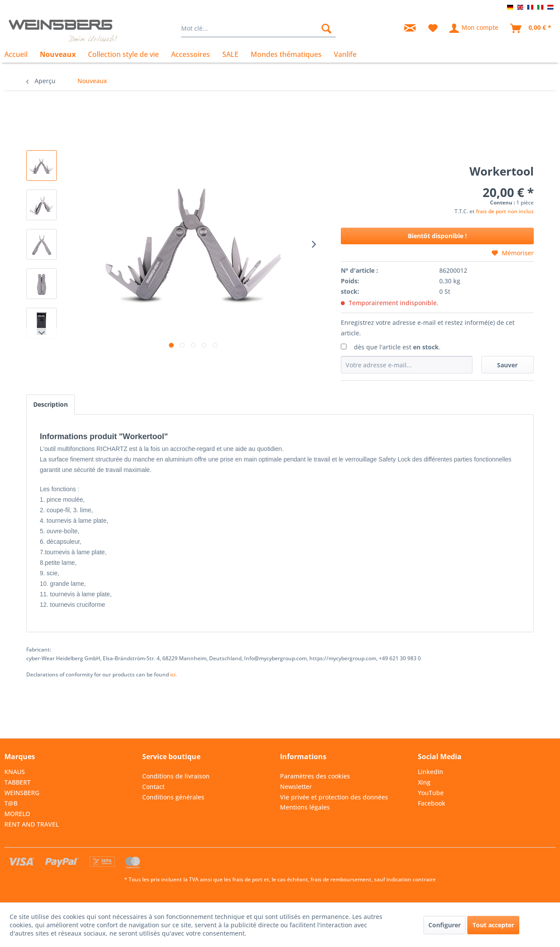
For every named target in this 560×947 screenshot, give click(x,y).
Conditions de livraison (176, 776)
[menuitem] (258, 28)
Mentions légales (305, 807)
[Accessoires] (191, 54)
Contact (153, 787)
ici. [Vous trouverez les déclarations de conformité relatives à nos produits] (173, 674)
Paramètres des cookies (315, 776)
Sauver (507, 365)
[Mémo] (433, 28)
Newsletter (296, 787)
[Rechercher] (326, 28)
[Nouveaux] (58, 54)
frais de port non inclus (505, 211)
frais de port (247, 879)
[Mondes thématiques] (286, 54)
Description (51, 404)
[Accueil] (19, 54)
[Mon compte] (474, 28)
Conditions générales (173, 797)
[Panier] (531, 28)
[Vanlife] (345, 54)
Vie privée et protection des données (334, 797)
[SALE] (230, 54)
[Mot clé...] (258, 28)
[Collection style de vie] (123, 54)
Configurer (444, 925)
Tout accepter (493, 925)
